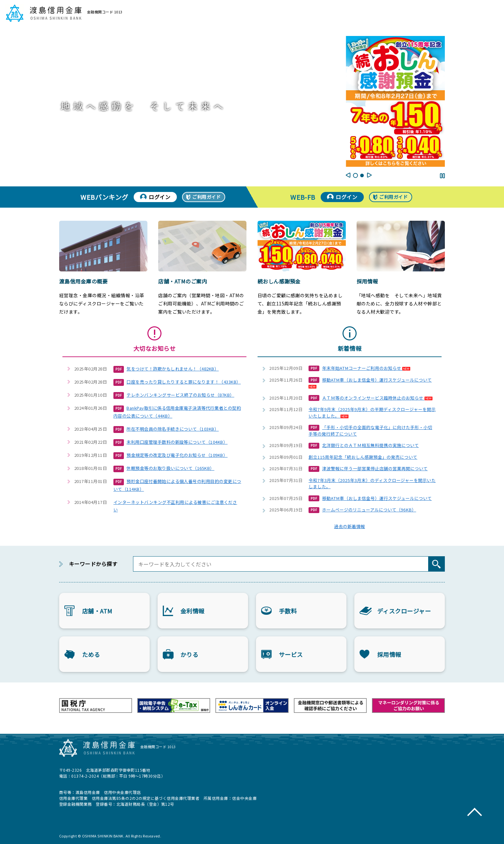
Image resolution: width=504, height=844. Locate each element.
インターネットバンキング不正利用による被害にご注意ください (175, 506)
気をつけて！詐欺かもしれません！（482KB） (166, 369)
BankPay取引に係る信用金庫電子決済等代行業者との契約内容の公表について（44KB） (177, 412)
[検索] (436, 564)
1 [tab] (355, 175)
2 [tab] (362, 175)
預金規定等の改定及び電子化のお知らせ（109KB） (170, 456)
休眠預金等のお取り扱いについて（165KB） (164, 469)
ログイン (160, 197)
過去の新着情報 (349, 526)
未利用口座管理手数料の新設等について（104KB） (170, 442)
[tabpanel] (395, 101)
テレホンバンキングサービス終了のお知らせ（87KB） (174, 395)
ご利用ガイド (206, 197)
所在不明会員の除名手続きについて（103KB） (166, 429)
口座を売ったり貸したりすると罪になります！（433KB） (177, 382)
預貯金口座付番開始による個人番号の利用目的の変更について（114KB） (177, 485)
